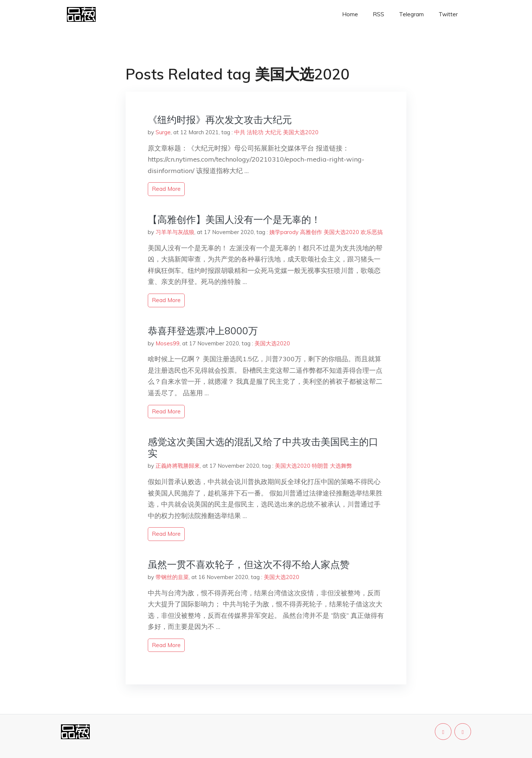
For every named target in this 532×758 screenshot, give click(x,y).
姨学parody (284, 232)
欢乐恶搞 (372, 232)
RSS (378, 14)
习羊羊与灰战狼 (175, 232)
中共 (240, 132)
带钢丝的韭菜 (172, 577)
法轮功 (255, 132)
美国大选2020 (301, 132)
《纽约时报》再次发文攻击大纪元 (220, 120)
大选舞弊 (341, 466)
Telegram (411, 14)
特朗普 (320, 466)
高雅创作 (311, 232)
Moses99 (168, 343)
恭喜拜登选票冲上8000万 (203, 331)
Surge (163, 132)
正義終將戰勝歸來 (178, 466)
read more (166, 189)
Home (350, 14)
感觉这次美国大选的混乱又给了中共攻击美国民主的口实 (263, 447)
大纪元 (273, 132)
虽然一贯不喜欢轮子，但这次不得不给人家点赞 (249, 564)
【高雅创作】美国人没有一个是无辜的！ (234, 219)
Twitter (448, 14)
